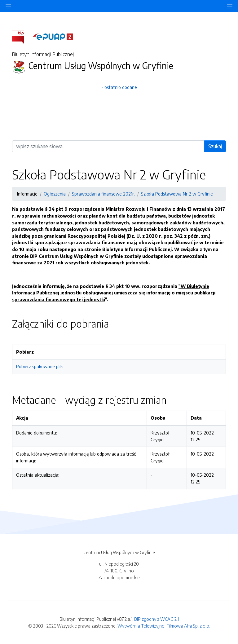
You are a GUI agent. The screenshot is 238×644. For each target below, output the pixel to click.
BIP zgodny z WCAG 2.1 (156, 619)
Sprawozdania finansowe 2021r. (103, 194)
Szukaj (215, 146)
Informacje (27, 194)
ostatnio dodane (121, 87)
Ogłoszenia (55, 194)
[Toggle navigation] (230, 6)
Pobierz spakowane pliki (40, 366)
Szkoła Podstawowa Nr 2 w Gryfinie (177, 194)
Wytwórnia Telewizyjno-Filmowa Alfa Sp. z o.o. (164, 626)
